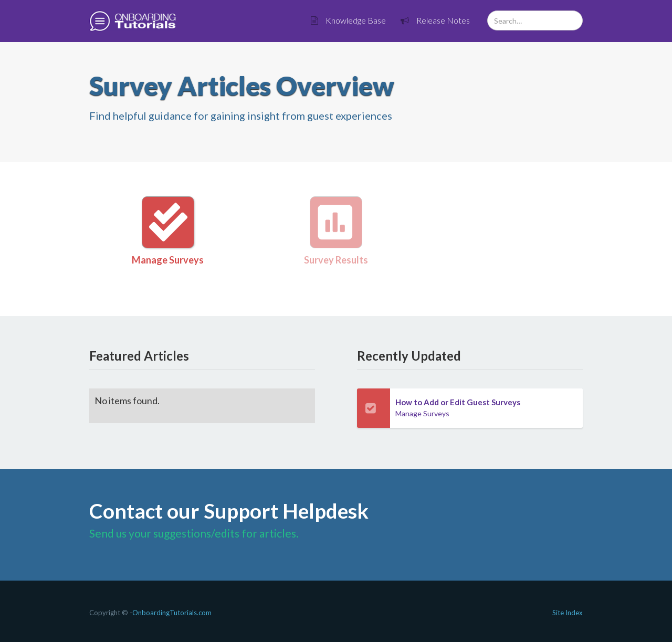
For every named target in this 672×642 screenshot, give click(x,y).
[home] (133, 21)
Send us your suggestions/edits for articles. (194, 533)
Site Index (568, 613)
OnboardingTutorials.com (172, 613)
